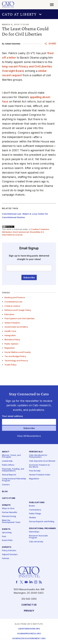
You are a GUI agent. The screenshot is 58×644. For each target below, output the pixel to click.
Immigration (10, 335)
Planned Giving (9, 516)
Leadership (7, 461)
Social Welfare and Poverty (18, 352)
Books (32, 506)
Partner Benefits (10, 512)
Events (6, 529)
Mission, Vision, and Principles (11, 456)
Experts (7, 547)
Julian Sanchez (13, 44)
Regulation (10, 348)
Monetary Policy (12, 340)
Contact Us (29, 605)
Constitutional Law (13, 302)
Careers (6, 485)
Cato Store (9, 498)
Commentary (35, 510)
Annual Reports (9, 475)
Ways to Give (8, 509)
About (6, 452)
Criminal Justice (12, 306)
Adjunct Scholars (10, 555)
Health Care (10, 331)
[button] (29, 14)
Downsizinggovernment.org (29, 639)
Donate (6, 505)
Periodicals (36, 452)
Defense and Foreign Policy (18, 310)
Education (9, 314)
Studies (33, 518)
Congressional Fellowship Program (14, 480)
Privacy (29, 611)
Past (4, 536)
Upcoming (7, 533)
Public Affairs (8, 465)
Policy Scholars (9, 551)
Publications (37, 503)
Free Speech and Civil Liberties (19, 318)
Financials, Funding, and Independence (13, 470)
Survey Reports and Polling (42, 522)
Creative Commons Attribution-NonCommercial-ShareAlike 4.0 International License (26, 232)
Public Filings (35, 514)
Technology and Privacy (16, 361)
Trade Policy (10, 365)
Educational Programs (43, 528)
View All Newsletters (29, 436)
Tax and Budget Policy (15, 356)
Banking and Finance (15, 297)
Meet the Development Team (11, 521)
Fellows (6, 559)
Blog (5, 491)
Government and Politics (16, 327)
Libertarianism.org (29, 629)
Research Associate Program (38, 537)
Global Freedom (12, 323)
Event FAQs (7, 540)
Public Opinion (11, 344)
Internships (34, 532)
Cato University (36, 542)
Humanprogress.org (29, 634)
